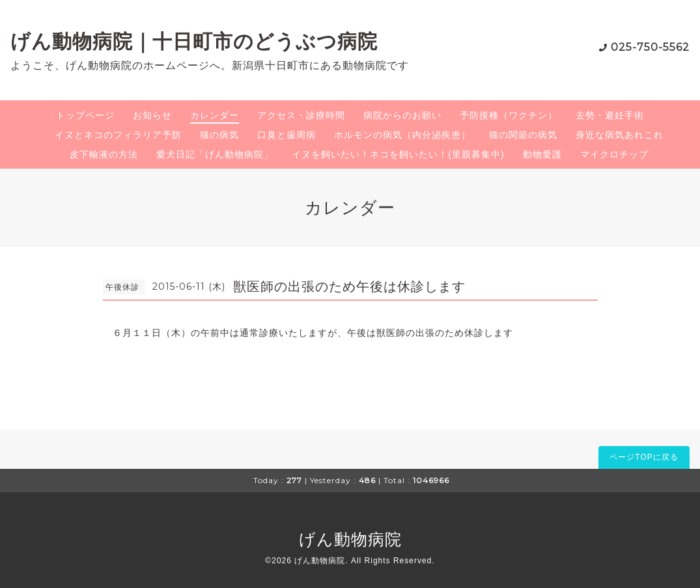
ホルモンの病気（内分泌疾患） (402, 135)
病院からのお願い (402, 115)
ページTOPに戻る (644, 457)
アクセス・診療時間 (301, 115)
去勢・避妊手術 (610, 115)
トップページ (85, 115)
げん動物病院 (350, 539)
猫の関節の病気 (523, 135)
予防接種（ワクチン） (509, 115)
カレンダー (215, 115)
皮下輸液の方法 (104, 154)
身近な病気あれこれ (620, 135)
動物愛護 (542, 154)
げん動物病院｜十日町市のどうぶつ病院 (194, 41)
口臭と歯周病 (287, 135)
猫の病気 (219, 135)
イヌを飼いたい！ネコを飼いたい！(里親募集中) (398, 154)
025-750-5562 (650, 47)
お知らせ (152, 115)
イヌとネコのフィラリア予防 (118, 135)
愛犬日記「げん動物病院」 (215, 154)
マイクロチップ (614, 154)
